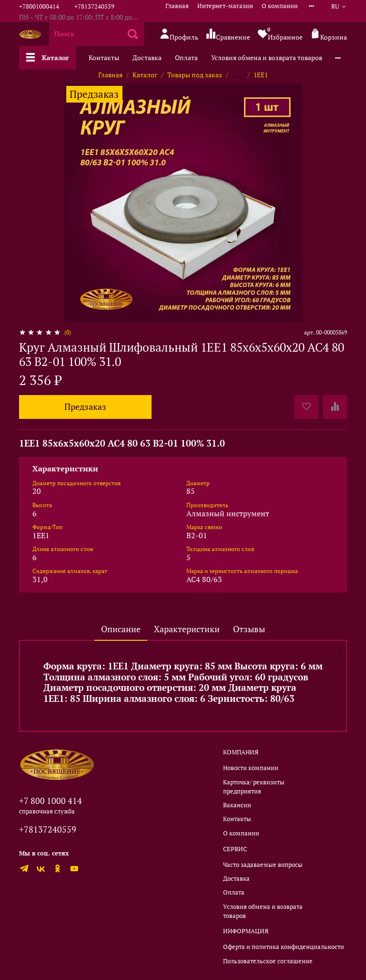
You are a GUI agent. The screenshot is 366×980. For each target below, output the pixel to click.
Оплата (186, 57)
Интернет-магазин (225, 6)
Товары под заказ (195, 75)
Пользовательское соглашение (268, 961)
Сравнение (228, 35)
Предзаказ (85, 407)
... (238, 75)
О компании (280, 6)
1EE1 (261, 75)
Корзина (329, 35)
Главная (177, 6)
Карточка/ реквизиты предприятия (254, 787)
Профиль (179, 35)
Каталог (48, 57)
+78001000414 (39, 6)
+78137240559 (94, 6)
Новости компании (251, 768)
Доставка (147, 57)
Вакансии (237, 805)
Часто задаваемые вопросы (263, 865)
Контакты (104, 57)
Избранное (280, 34)
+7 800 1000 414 (51, 801)
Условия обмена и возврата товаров (267, 57)
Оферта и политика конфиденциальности (284, 947)
